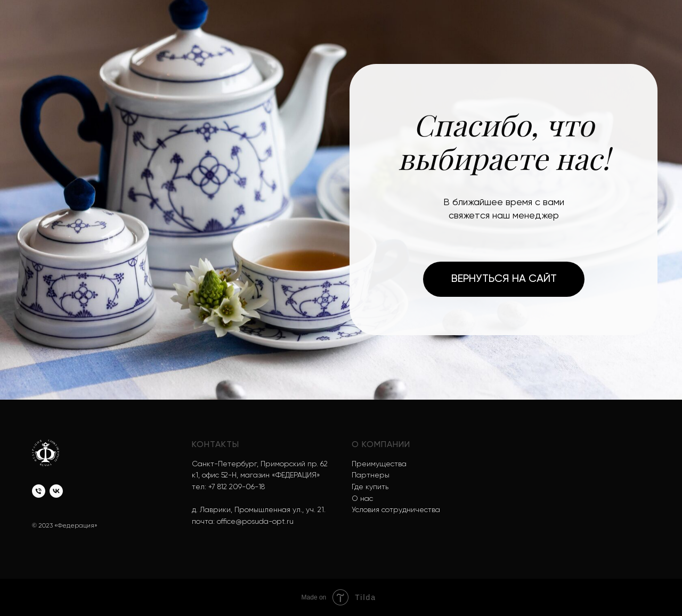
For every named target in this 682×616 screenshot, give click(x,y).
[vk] (56, 491)
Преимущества (379, 464)
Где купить (370, 487)
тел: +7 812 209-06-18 (228, 487)
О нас (362, 499)
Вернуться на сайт (504, 279)
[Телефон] (39, 491)
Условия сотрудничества (396, 510)
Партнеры (371, 475)
